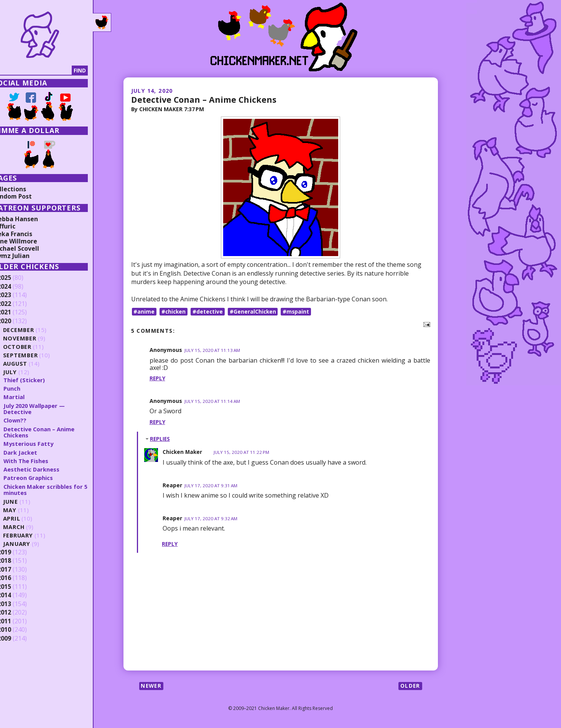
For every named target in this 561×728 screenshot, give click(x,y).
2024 (18, 287)
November (34, 338)
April (25, 518)
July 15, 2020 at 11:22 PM (243, 453)
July (24, 372)
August (30, 364)
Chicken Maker (183, 452)
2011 (18, 621)
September (35, 355)
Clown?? (29, 420)
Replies (160, 439)
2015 (18, 587)
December (33, 330)
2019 (18, 552)
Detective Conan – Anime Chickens (205, 99)
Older (410, 686)
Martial (28, 397)
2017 (18, 570)
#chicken (174, 311)
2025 (18, 278)
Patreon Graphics (42, 478)
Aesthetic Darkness (45, 469)
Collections (23, 189)
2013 (18, 604)
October (31, 347)
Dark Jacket (34, 452)
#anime (144, 311)
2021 (18, 312)
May (24, 510)
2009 (18, 639)
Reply (158, 379)
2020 (18, 321)
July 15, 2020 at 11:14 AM (213, 402)
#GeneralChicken (255, 311)
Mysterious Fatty (43, 444)
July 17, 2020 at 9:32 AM (211, 519)
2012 (18, 613)
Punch (26, 388)
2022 (18, 304)
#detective (209, 311)
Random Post (26, 196)
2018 (18, 561)
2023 (18, 295)
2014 (18, 595)
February (32, 535)
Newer (152, 686)
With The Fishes (40, 461)
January (31, 544)
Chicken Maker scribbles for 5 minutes (58, 490)
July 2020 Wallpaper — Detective (50, 409)
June (25, 502)
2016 (18, 578)
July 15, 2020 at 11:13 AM (213, 351)
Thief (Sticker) (38, 380)
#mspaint (299, 311)
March (28, 527)
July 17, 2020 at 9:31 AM (211, 486)
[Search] (46, 71)
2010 (18, 630)
